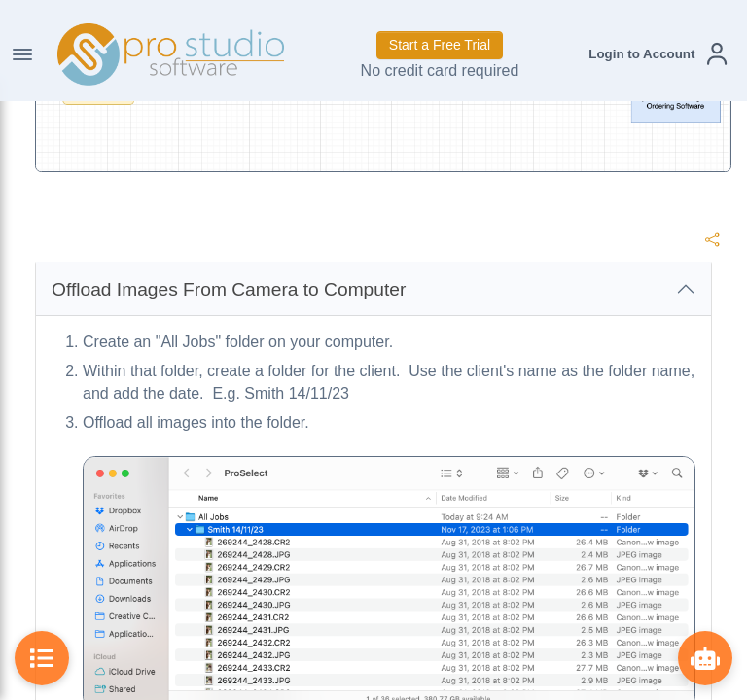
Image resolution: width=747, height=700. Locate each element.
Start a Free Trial (440, 45)
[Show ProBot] (705, 658)
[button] (658, 54)
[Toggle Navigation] (22, 54)
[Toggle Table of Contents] (42, 658)
